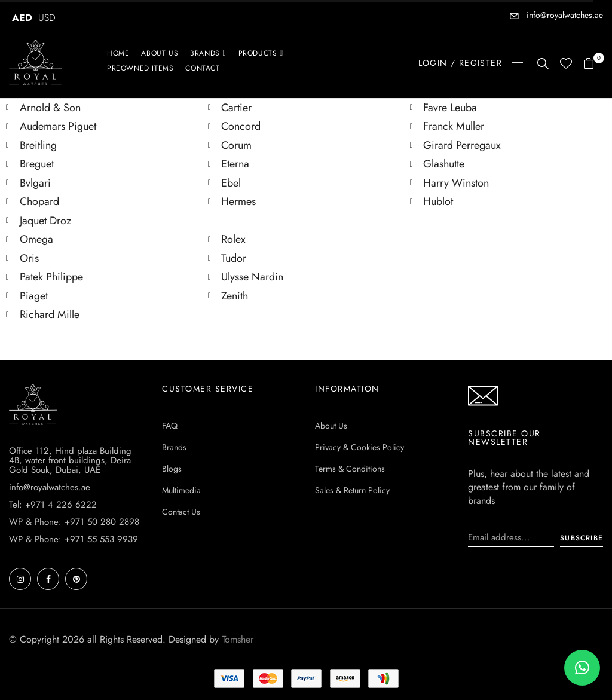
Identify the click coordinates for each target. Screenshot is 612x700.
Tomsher (238, 639)
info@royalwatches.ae (564, 15)
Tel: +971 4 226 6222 (53, 505)
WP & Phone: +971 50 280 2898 (74, 522)
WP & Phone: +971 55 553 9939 (74, 539)
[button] (593, 64)
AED (22, 18)
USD (47, 18)
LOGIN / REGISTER (460, 63)
